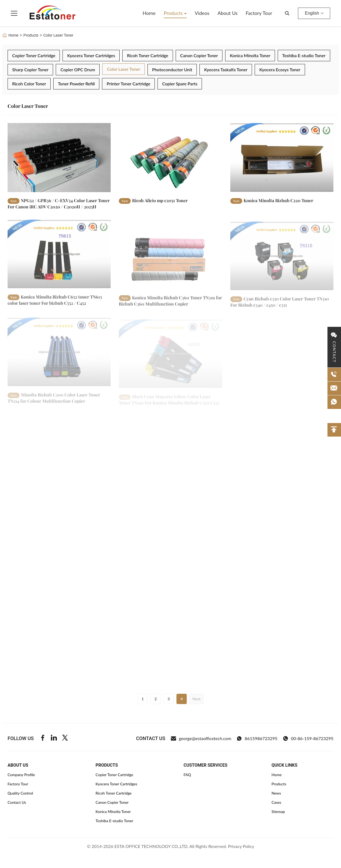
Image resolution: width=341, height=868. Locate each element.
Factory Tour (259, 13)
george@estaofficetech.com (201, 738)
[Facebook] (43, 738)
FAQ (187, 775)
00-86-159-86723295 (308, 738)
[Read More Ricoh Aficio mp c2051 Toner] (170, 157)
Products (174, 13)
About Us (228, 13)
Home (149, 13)
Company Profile (21, 775)
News (276, 793)
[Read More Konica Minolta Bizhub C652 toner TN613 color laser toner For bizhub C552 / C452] (59, 259)
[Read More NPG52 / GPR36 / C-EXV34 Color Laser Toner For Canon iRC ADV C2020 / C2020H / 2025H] (59, 157)
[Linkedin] (54, 738)
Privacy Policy (241, 846)
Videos (202, 13)
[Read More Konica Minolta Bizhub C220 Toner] (282, 157)
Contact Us (17, 802)
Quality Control (20, 793)
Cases (276, 802)
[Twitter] (65, 738)
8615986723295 (257, 738)
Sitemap (278, 811)
